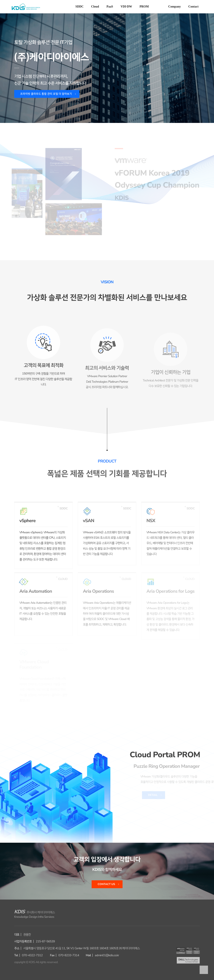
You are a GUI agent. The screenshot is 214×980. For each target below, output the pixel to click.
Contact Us (106, 884)
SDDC (79, 7)
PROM (144, 7)
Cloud (95, 7)
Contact (193, 7)
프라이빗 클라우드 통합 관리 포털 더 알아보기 (46, 94)
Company (174, 7)
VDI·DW (126, 7)
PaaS (110, 7)
